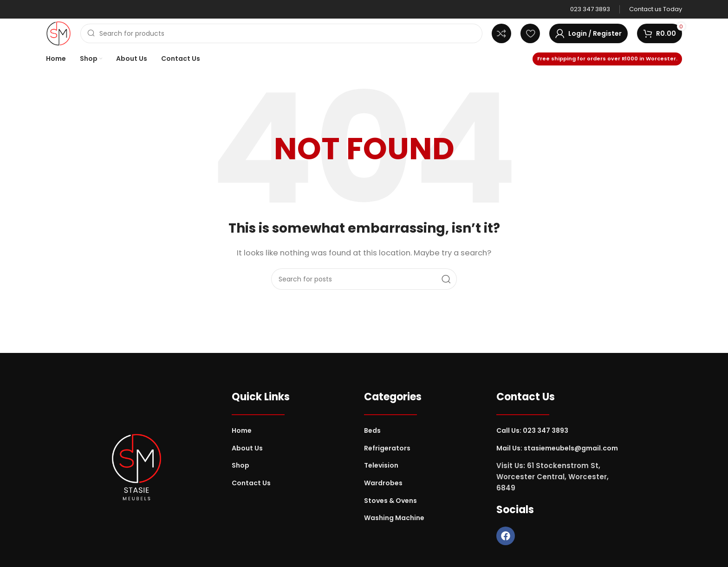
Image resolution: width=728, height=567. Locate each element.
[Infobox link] (590, 10)
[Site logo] (58, 33)
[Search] (281, 33)
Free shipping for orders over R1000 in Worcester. (607, 59)
